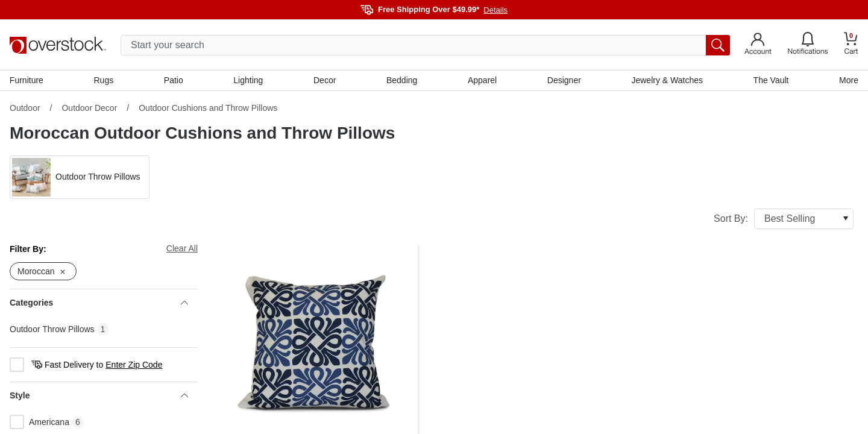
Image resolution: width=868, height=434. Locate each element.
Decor (325, 80)
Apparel (482, 80)
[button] (80, 177)
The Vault (771, 80)
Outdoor (25, 108)
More (849, 80)
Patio (174, 80)
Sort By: (784, 219)
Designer (564, 80)
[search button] (718, 45)
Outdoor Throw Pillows (52, 329)
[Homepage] (58, 45)
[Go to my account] (758, 45)
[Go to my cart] (851, 45)
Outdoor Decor (89, 108)
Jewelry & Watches (667, 80)
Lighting (248, 80)
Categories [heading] (99, 303)
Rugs (104, 80)
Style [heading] (99, 396)
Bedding (402, 80)
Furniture (27, 80)
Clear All (182, 248)
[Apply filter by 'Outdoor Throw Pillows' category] (80, 177)
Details (495, 10)
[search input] (425, 45)
